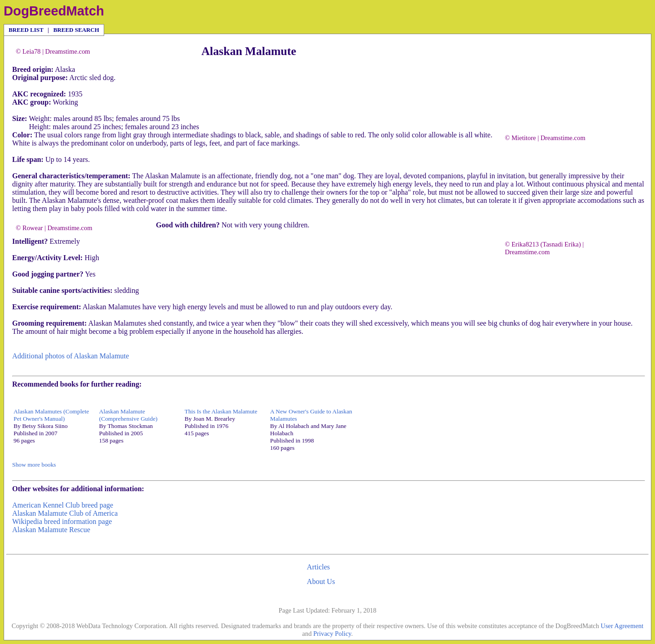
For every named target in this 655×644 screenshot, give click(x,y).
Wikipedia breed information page (62, 521)
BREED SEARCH (76, 30)
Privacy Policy (332, 634)
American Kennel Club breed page (63, 505)
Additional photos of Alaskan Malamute (71, 356)
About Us (321, 581)
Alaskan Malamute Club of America (65, 513)
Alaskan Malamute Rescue (51, 530)
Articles (319, 567)
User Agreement (622, 626)
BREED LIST (26, 30)
